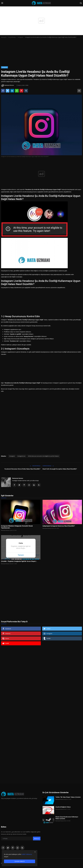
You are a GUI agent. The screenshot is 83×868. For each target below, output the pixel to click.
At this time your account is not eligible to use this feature (43, 456)
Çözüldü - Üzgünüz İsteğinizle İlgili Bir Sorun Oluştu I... (19, 561)
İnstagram (20, 37)
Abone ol (37, 839)
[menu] (2, 3)
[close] (35, 852)
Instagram (12, 456)
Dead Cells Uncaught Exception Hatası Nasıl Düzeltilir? (60, 469)
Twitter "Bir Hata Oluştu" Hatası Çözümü (68, 797)
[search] (81, 3)
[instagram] (18, 848)
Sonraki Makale (48, 466)
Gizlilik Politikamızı (27, 854)
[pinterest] (13, 848)
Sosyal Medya (12, 37)
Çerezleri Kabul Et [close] (20, 861)
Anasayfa (4, 37)
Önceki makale (35, 466)
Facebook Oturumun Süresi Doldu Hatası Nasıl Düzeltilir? (22, 469)
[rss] (22, 848)
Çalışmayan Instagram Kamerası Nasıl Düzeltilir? (59, 526)
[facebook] (3, 848)
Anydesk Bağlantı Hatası (63, 807)
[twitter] (8, 848)
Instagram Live (21, 456)
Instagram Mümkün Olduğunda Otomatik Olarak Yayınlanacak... (17, 527)
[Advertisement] (41, 53)
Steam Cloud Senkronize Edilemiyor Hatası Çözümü (67, 818)
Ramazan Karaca (18, 478)
